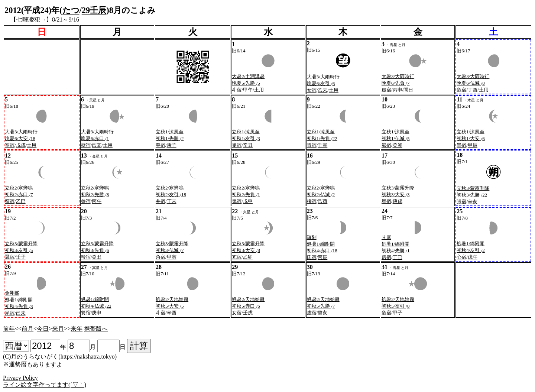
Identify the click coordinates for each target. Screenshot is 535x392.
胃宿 (312, 145)
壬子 (21, 257)
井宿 (160, 201)
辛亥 (473, 202)
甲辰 (473, 145)
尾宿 (10, 313)
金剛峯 (12, 293)
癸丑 (97, 257)
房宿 (386, 257)
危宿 (461, 90)
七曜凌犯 (28, 20)
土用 (259, 90)
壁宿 (86, 145)
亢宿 (237, 257)
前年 (9, 329)
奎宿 (160, 145)
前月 (27, 329)
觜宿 (10, 201)
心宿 (461, 257)
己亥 (97, 145)
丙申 (398, 90)
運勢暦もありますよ (36, 364)
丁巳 (398, 257)
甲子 (398, 313)
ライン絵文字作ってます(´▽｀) (45, 385)
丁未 (172, 201)
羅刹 (312, 237)
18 (33, 138)
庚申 (97, 313)
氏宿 (312, 257)
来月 (58, 329)
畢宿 (461, 145)
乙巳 (21, 201)
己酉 (322, 201)
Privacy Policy (20, 378)
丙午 (97, 201)
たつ (71, 10)
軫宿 (86, 257)
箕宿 (86, 313)
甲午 (248, 90)
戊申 (248, 201)
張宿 (461, 202)
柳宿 (312, 201)
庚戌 (398, 201)
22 (335, 138)
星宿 (386, 201)
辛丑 (248, 145)
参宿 (86, 201)
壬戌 (248, 313)
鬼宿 (237, 201)
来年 (77, 329)
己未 (21, 313)
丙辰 (322, 257)
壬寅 (322, 145)
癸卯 (398, 145)
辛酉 (172, 313)
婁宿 (237, 145)
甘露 (386, 237)
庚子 (172, 145)
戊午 (473, 257)
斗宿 (237, 90)
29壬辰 (94, 10)
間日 (408, 90)
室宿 (10, 145)
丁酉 (473, 90)
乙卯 (248, 257)
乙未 (322, 90)
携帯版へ (96, 329)
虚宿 (386, 90)
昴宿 (386, 145)
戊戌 (21, 145)
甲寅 (172, 257)
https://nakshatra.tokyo (88, 357)
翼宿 (10, 257)
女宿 (312, 90)
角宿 (160, 257)
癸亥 (322, 313)
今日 (43, 329)
